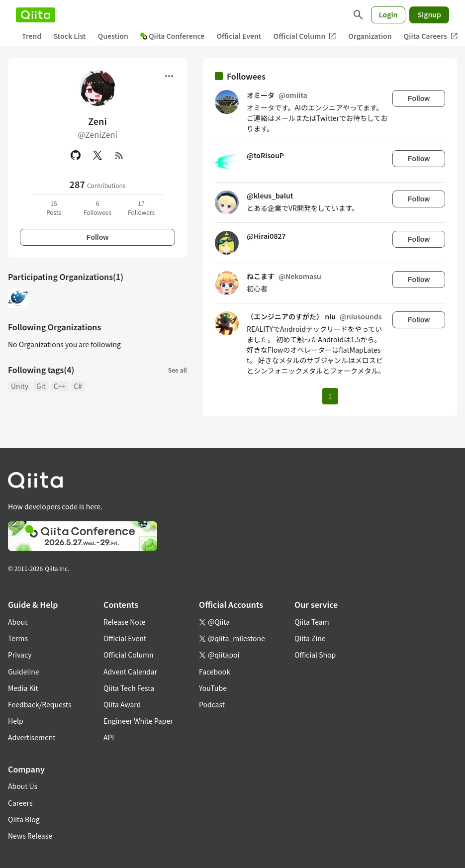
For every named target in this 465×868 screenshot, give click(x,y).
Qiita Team (312, 622)
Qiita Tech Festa (129, 688)
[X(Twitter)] (97, 155)
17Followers (141, 208)
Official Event (239, 36)
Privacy (20, 655)
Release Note (124, 622)
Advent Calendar (130, 672)
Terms (18, 638)
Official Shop (315, 655)
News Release (30, 836)
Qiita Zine (310, 638)
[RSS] (119, 155)
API (109, 737)
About (18, 622)
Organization (370, 36)
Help (16, 721)
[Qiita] (36, 15)
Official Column (305, 36)
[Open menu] (169, 76)
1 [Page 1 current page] (330, 396)
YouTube (213, 688)
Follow (97, 237)
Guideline (24, 672)
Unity (20, 386)
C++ (60, 386)
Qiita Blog (24, 819)
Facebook (215, 672)
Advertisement (32, 737)
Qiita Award (122, 704)
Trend (32, 36)
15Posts (54, 208)
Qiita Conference (173, 36)
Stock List (69, 36)
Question (113, 36)
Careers (20, 803)
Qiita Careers (431, 36)
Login (388, 14)
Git (41, 386)
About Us (23, 786)
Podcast (212, 704)
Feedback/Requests (40, 704)
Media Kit (23, 688)
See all (178, 370)
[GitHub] (76, 155)
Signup (429, 14)
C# (78, 386)
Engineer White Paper (138, 721)
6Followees (97, 208)
